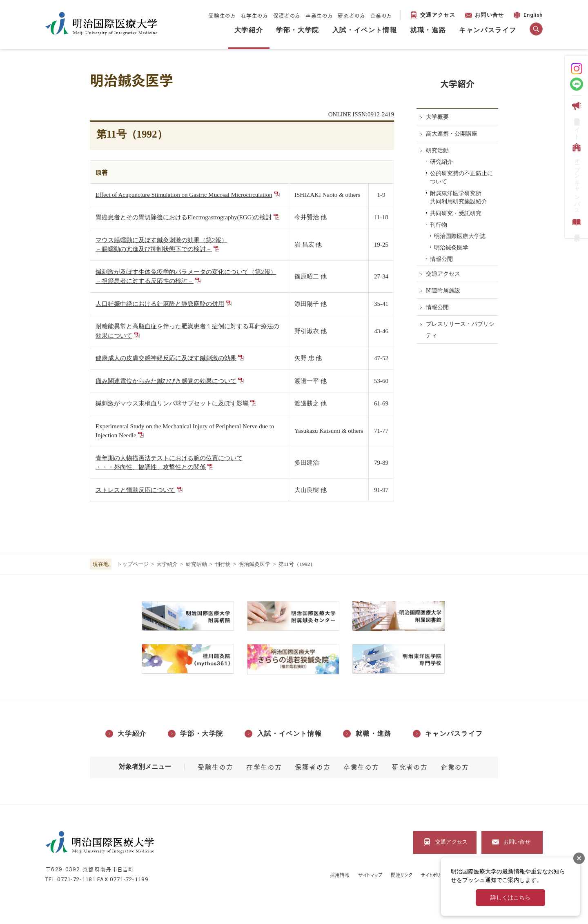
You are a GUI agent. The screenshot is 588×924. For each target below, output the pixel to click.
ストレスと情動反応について (135, 490)
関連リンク (402, 875)
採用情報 (340, 875)
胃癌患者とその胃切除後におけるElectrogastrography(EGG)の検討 (184, 217)
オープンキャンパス (576, 177)
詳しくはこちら (510, 898)
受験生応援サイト (576, 119)
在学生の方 (255, 15)
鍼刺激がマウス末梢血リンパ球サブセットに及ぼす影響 (172, 403)
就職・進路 (428, 30)
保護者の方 (287, 15)
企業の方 (381, 15)
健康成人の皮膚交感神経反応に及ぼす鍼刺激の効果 (166, 358)
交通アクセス (438, 15)
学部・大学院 (298, 30)
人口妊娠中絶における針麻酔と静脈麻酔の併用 (160, 304)
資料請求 (576, 224)
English (527, 16)
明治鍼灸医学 (254, 564)
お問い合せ (490, 15)
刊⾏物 (223, 564)
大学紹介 (249, 30)
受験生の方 (222, 15)
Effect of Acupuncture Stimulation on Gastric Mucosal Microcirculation (184, 195)
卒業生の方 (319, 15)
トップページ (133, 564)
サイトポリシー (435, 875)
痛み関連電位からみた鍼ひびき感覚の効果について (166, 381)
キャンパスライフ (488, 30)
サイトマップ (371, 875)
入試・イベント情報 (365, 30)
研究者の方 (351, 15)
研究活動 (196, 564)
